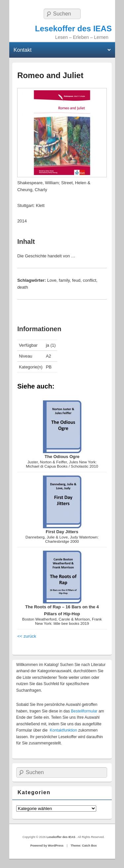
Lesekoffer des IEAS (73, 29)
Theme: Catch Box (83, 846)
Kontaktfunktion (63, 730)
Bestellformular (84, 711)
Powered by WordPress (47, 846)
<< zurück (27, 636)
